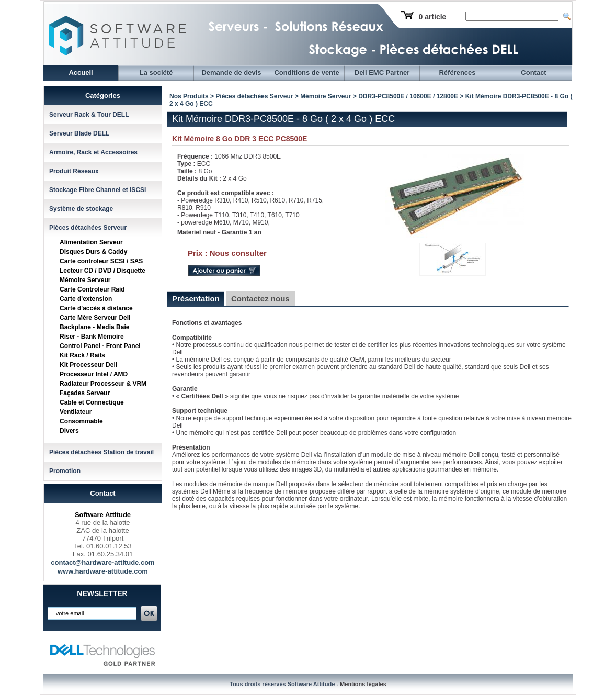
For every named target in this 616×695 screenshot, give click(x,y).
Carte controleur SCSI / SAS (101, 261)
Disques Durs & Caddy (93, 252)
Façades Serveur (85, 393)
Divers (69, 431)
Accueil (81, 72)
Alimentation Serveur (91, 242)
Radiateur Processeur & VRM (103, 384)
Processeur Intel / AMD (94, 374)
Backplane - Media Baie (94, 327)
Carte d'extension (86, 299)
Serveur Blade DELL (79, 133)
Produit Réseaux (74, 171)
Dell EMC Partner (382, 72)
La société (156, 72)
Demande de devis (231, 72)
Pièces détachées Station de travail (101, 452)
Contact (533, 72)
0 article (432, 17)
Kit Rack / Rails (82, 355)
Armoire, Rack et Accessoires (93, 152)
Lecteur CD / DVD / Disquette (102, 271)
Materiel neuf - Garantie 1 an (219, 232)
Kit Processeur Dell (88, 365)
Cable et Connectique (92, 402)
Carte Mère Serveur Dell (95, 318)
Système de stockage (81, 209)
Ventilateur (76, 412)
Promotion (65, 471)
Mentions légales (363, 684)
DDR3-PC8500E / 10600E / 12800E (408, 96)
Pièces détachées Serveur (88, 228)
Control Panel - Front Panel (100, 346)
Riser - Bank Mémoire (92, 337)
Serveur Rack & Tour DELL (89, 115)
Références (457, 72)
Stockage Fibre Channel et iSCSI (98, 190)
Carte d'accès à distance (96, 308)
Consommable (81, 421)
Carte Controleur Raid (92, 289)
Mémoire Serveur (85, 280)
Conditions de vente (306, 72)
